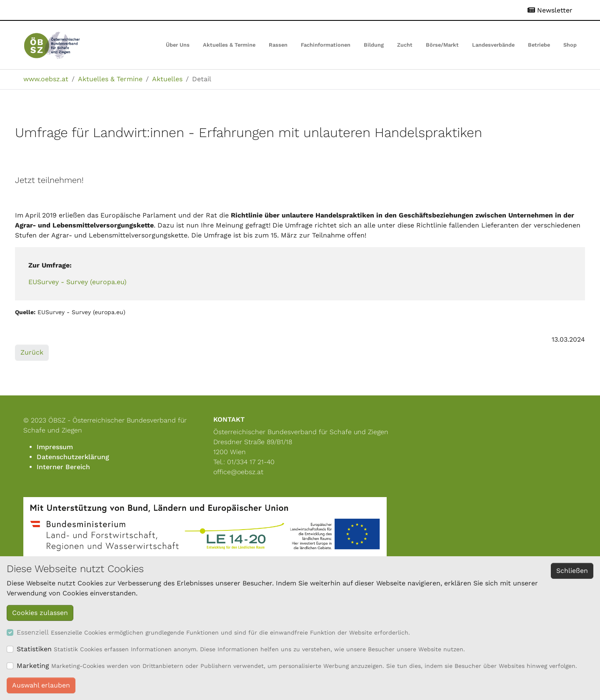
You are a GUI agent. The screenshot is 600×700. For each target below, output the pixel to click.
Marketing (33, 666)
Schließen (572, 571)
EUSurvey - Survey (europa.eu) (77, 282)
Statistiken (34, 649)
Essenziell (33, 632)
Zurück (32, 352)
